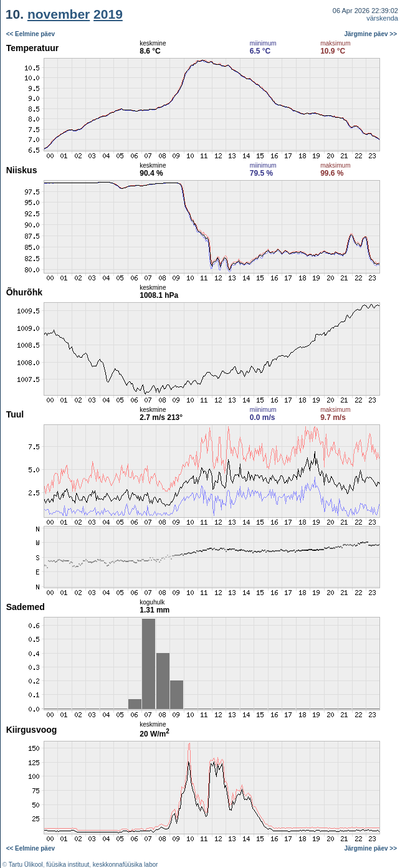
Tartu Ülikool (26, 865)
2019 (108, 14)
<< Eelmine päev (31, 34)
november (59, 14)
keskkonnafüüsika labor (126, 865)
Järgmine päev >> (371, 34)
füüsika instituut (68, 865)
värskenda (382, 18)
